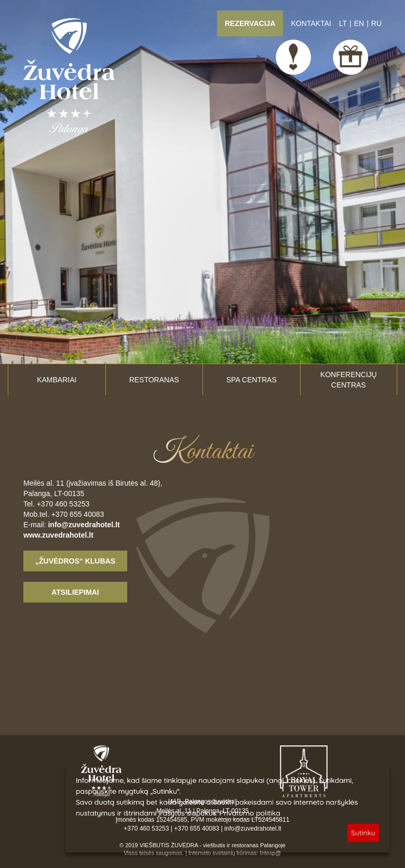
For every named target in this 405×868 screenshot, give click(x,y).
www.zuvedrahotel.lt (58, 535)
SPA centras (252, 380)
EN (359, 23)
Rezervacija (250, 23)
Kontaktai (311, 23)
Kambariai (57, 380)
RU (376, 23)
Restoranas (154, 380)
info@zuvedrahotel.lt (84, 525)
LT (343, 23)
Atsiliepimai (75, 592)
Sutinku (363, 833)
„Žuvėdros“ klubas (75, 561)
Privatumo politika (250, 813)
